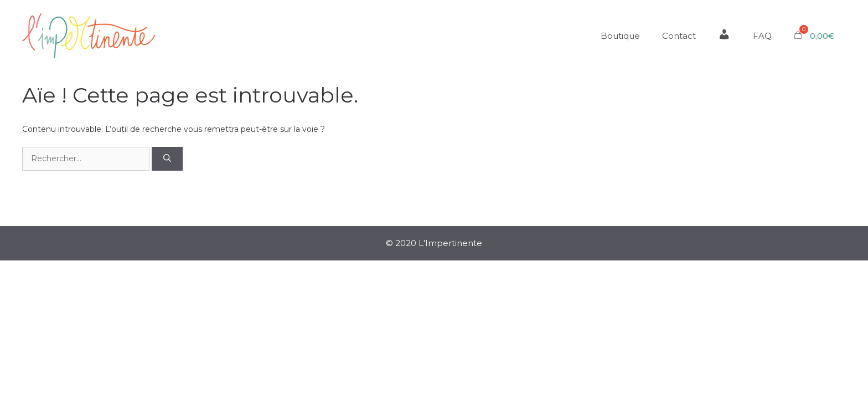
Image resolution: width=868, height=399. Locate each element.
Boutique (620, 36)
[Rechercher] (167, 159)
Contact (679, 36)
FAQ (762, 36)
